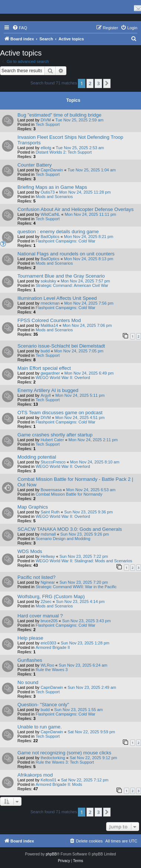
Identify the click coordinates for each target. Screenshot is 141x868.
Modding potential (37, 457)
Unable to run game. (40, 727)
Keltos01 (48, 780)
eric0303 (48, 643)
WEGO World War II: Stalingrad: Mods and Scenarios (84, 561)
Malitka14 (49, 325)
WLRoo (47, 665)
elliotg (46, 148)
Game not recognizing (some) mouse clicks (64, 753)
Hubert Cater (52, 440)
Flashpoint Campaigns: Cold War (65, 241)
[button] (107, 83)
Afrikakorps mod (35, 775)
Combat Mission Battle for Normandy (69, 494)
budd (45, 351)
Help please (30, 638)
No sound (28, 682)
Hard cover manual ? (40, 616)
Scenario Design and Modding (63, 539)
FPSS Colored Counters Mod (49, 320)
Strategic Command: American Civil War (72, 285)
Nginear (48, 582)
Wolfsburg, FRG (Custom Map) (51, 596)
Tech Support (48, 124)
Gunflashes (30, 660)
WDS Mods (30, 551)
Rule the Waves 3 (52, 670)
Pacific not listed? (37, 577)
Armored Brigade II (53, 647)
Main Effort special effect (44, 368)
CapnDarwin (52, 170)
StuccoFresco (53, 462)
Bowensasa (51, 490)
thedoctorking (53, 758)
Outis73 (47, 192)
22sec (46, 601)
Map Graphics (33, 507)
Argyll (46, 395)
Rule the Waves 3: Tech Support (65, 762)
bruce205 (49, 621)
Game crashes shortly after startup (55, 435)
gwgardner (50, 373)
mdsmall (48, 534)
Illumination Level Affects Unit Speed (57, 298)
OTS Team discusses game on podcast (60, 413)
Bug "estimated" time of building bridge (59, 115)
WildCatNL (50, 214)
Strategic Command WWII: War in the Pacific (76, 587)
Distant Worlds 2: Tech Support (64, 152)
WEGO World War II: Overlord (63, 378)
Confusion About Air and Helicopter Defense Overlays (76, 209)
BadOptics (50, 237)
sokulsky (48, 281)
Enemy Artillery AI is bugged (48, 390)
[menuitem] (20, 28)
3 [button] (98, 83)
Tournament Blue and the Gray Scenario (61, 276)
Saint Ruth (50, 512)
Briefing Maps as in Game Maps (52, 187)
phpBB (51, 854)
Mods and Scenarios (54, 197)
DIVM (46, 120)
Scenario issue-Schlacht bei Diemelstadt (61, 346)
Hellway (48, 556)
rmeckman (50, 303)
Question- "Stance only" (43, 705)
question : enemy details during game (58, 232)
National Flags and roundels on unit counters (66, 254)
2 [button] (90, 83)
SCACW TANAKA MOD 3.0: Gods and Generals (70, 529)
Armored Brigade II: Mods (59, 784)
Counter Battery (35, 165)
